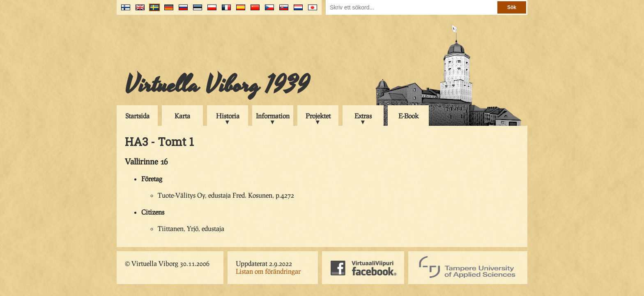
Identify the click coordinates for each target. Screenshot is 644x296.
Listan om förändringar (268, 271)
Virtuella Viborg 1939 (217, 85)
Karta (182, 116)
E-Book (408, 116)
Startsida (137, 116)
